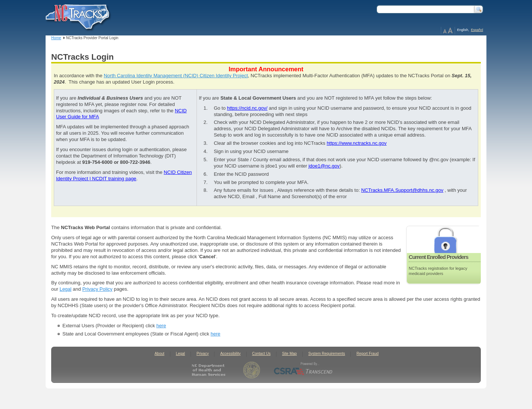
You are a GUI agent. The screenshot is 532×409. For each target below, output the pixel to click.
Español (477, 30)
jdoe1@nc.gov (324, 166)
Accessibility (230, 354)
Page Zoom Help (448, 31)
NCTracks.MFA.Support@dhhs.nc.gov (402, 190)
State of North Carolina (252, 370)
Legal (65, 289)
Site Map (289, 354)
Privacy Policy (97, 289)
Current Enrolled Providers (438, 257)
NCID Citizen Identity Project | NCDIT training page (124, 175)
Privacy (203, 354)
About (160, 354)
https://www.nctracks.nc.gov (356, 143)
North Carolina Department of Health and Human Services (210, 370)
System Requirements (327, 354)
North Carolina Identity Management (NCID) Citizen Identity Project (176, 76)
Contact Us (261, 354)
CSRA (303, 370)
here (161, 326)
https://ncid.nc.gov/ (247, 108)
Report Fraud (367, 354)
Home (56, 38)
